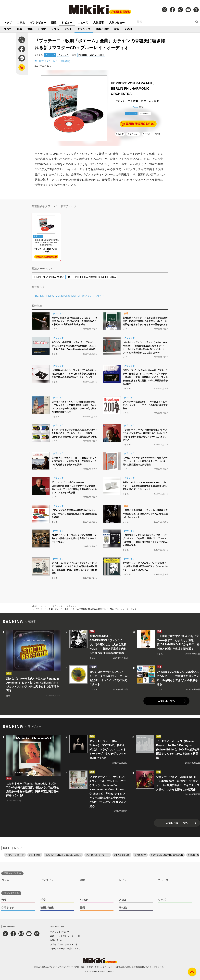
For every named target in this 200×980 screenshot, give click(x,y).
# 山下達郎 (35, 855)
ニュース (83, 22)
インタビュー (38, 22)
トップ (8, 22)
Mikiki (34, 606)
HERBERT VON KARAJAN (49, 277)
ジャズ (68, 29)
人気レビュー (117, 22)
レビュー (67, 22)
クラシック (84, 29)
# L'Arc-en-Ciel (122, 855)
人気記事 (99, 22)
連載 (54, 22)
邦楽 (19, 29)
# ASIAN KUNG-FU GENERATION (63, 855)
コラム (21, 22)
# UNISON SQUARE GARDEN (167, 855)
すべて (8, 29)
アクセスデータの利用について (65, 949)
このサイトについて (60, 932)
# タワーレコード (15, 855)
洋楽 (30, 29)
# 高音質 (120, 134)
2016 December (97, 55)
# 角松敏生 (140, 855)
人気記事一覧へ (167, 701)
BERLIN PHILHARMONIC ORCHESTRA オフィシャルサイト (70, 296)
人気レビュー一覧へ (177, 823)
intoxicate (83, 55)
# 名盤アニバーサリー (98, 855)
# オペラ (147, 134)
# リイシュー (133, 134)
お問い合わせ (56, 940)
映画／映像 (102, 29)
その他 (128, 29)
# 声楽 (157, 134)
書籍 (117, 29)
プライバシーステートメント (64, 944)
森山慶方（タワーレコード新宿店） (53, 61)
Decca (136, 107)
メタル (55, 29)
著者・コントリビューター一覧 (65, 936)
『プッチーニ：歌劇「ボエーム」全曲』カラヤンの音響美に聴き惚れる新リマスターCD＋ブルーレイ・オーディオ (86, 609)
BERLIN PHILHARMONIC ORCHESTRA (92, 277)
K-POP (42, 29)
